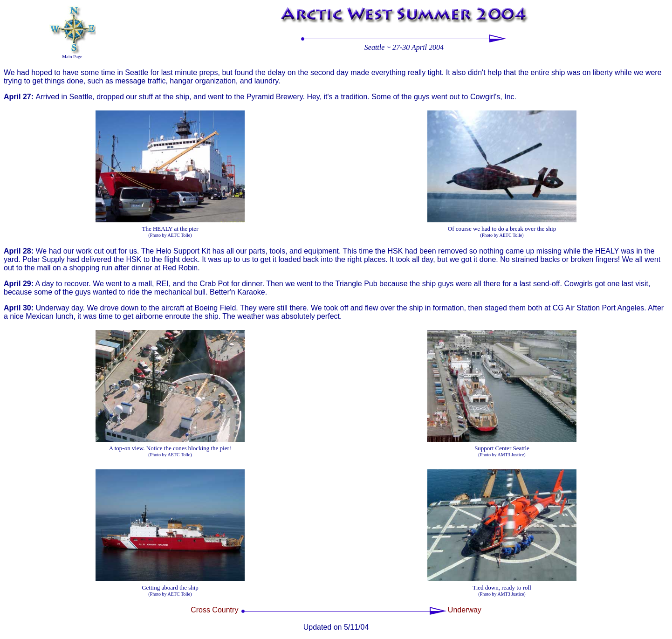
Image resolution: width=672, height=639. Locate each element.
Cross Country (214, 610)
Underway (465, 610)
